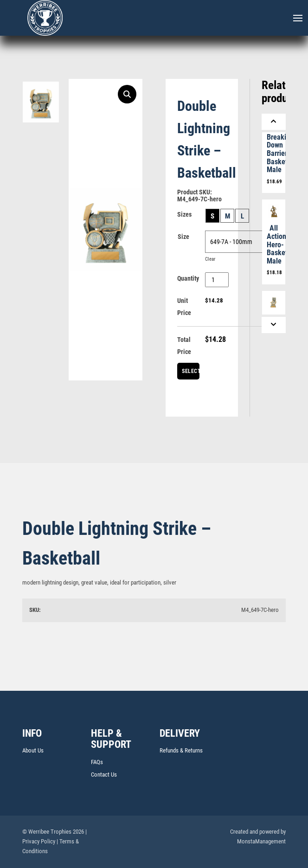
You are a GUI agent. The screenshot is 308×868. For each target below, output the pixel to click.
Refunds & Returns (181, 750)
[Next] (274, 325)
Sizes (184, 214)
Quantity (188, 278)
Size (183, 237)
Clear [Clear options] (210, 259)
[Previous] (274, 122)
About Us (33, 750)
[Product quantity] (217, 280)
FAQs (97, 762)
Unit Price (184, 307)
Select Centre (191, 374)
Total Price (184, 346)
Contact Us (104, 775)
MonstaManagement (261, 841)
